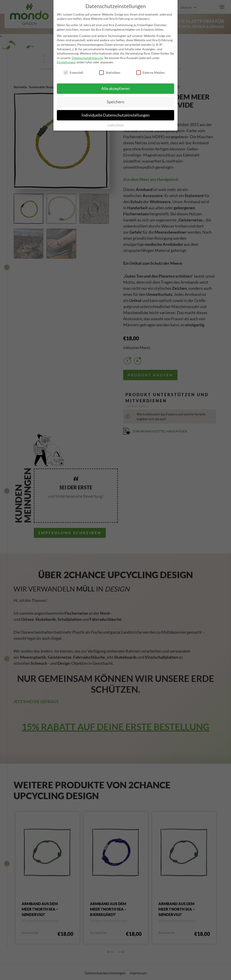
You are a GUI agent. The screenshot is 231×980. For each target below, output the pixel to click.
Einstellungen (66, 62)
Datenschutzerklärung (87, 58)
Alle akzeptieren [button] (115, 89)
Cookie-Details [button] (115, 125)
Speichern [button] (115, 102)
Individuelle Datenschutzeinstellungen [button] (115, 115)
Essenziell (73, 72)
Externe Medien (150, 72)
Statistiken (110, 72)
